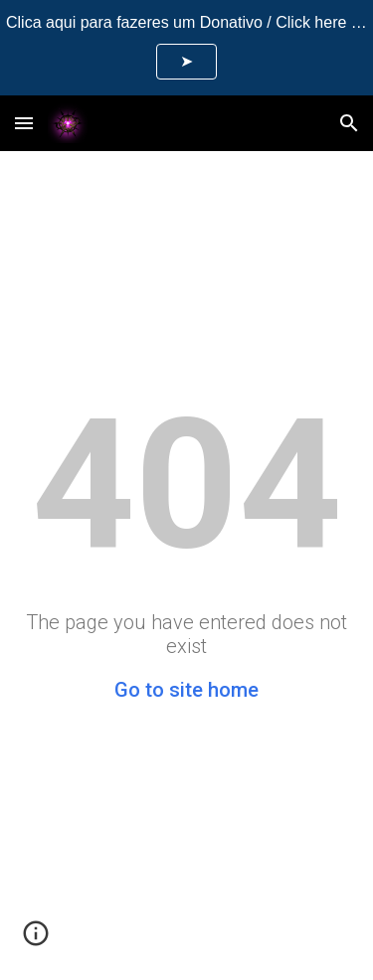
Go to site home (186, 690)
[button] (24, 123)
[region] (186, 48)
